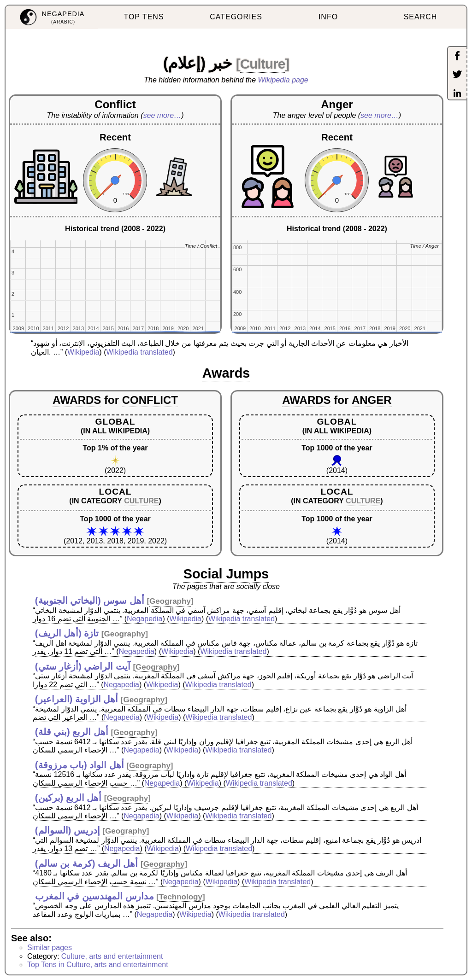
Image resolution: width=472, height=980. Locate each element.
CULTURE (141, 501)
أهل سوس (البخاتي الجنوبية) (90, 601)
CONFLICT (150, 400)
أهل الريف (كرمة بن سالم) (87, 863)
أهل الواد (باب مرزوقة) (80, 765)
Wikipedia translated (139, 352)
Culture (263, 64)
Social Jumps (226, 574)
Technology (181, 897)
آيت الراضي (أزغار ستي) (83, 666)
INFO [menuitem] (328, 17)
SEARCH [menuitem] (421, 17)
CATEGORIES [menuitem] (236, 17)
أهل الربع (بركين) (68, 798)
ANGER (372, 400)
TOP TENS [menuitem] (144, 17)
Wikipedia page (283, 80)
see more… (162, 115)
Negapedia (145, 619)
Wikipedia (83, 352)
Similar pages (50, 948)
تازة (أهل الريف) (67, 633)
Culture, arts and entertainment (112, 956)
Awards (226, 373)
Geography (170, 601)
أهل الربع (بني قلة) (72, 732)
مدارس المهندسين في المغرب (94, 896)
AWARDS (77, 400)
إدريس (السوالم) (68, 830)
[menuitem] (52, 17)
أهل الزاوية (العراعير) (77, 699)
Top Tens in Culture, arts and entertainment (98, 965)
